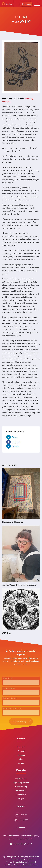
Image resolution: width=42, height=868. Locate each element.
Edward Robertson (30, 865)
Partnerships (21, 791)
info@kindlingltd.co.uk (22, 844)
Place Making (21, 787)
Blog (21, 759)
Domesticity (21, 795)
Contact (21, 763)
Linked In (21, 820)
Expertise (21, 747)
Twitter (21, 815)
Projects (21, 751)
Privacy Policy (19, 862)
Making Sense (21, 778)
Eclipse (21, 799)
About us (21, 755)
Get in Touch (26, 4)
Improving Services (21, 783)
